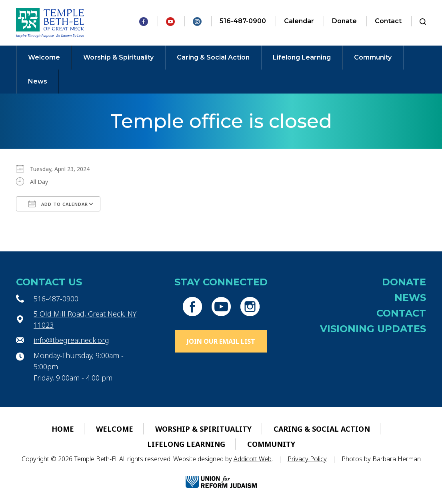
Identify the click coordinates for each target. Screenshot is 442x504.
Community (373, 57)
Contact (388, 21)
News (38, 81)
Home (63, 429)
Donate (344, 21)
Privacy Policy (307, 459)
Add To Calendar (58, 204)
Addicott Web (253, 459)
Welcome (44, 57)
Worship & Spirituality (118, 57)
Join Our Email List (221, 341)
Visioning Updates (373, 329)
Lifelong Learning (302, 57)
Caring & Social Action (213, 57)
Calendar (299, 21)
